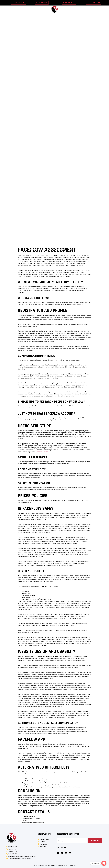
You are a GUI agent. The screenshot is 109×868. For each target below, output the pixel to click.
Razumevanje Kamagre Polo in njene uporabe (70, 191)
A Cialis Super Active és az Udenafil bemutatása (28, 185)
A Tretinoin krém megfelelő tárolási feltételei (35, 233)
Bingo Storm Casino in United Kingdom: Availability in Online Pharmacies (54, 21)
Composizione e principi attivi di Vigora (38, 69)
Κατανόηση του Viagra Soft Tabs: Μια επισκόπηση (74, 240)
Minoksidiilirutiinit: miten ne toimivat (78, 111)
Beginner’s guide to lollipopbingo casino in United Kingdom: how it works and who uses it (55, 50)
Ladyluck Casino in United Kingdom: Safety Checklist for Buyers (55, 37)
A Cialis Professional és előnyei (26, 227)
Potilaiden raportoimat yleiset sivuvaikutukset (80, 102)
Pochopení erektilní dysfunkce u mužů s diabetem (29, 217)
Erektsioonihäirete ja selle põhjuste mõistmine (69, 246)
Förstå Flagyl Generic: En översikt (82, 227)
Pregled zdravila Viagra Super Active (88, 224)
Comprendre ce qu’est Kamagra (56, 201)
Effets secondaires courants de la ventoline (72, 105)
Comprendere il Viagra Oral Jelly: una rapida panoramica (37, 188)
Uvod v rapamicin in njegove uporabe (78, 89)
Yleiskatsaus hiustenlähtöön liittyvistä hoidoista (41, 82)
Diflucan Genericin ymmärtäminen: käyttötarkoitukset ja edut (76, 98)
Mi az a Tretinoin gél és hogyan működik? (84, 207)
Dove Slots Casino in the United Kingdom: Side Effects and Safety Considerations (55, 44)
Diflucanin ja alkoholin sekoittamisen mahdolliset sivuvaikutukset (42, 130)
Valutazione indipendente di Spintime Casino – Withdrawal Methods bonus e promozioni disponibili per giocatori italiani (54, 66)
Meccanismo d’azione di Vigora (23, 102)
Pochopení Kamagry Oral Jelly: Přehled (35, 79)
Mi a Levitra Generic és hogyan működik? (38, 191)
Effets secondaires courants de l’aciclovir (27, 201)
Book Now (69, 15)
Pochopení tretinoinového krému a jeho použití (35, 195)
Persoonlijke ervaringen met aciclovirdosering (54, 127)
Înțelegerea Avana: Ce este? (88, 217)
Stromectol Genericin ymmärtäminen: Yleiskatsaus (39, 243)
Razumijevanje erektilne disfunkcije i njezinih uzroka (72, 195)
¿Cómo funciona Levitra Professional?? (87, 127)
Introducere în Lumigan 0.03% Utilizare (22, 224)
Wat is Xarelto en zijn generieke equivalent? (80, 230)
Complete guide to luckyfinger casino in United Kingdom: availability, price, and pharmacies (40, 146)
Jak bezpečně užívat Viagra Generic (74, 118)
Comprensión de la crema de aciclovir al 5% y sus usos (40, 214)
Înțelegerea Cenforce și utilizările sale (29, 182)
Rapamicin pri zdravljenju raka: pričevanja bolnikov (77, 121)
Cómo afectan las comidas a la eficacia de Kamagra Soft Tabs (35, 121)
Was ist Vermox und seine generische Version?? (40, 256)
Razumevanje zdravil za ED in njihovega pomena (75, 188)
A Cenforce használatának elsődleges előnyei (38, 105)
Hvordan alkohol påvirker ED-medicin (22, 127)
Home (31, 15)
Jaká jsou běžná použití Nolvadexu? (48, 102)
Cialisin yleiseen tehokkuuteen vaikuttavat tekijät (72, 124)
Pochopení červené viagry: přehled (74, 82)
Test (77, 15)
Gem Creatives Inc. (72, 865)
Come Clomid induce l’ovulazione (80, 130)
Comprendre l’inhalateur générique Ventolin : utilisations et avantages (39, 76)
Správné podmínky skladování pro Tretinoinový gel (37, 236)
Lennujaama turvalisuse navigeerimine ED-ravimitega (41, 118)
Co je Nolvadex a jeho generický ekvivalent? (69, 69)
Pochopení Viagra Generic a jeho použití (86, 85)
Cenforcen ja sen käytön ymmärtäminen (27, 230)
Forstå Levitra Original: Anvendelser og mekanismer (34, 240)
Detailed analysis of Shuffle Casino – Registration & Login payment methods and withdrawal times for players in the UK (54, 63)
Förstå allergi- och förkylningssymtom (25, 207)
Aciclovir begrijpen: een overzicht (76, 95)
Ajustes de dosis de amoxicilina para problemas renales (44, 134)
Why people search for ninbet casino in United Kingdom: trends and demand (54, 18)
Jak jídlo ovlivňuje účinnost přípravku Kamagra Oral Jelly (70, 108)
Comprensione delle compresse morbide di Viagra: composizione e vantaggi (54, 249)
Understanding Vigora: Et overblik (82, 179)
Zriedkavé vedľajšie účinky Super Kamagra (33, 108)
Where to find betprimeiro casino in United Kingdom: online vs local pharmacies (54, 31)
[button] (18, 3)
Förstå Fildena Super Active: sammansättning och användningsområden (72, 185)
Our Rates (59, 15)
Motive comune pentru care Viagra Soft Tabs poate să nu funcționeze (70, 182)
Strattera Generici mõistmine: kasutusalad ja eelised (27, 198)
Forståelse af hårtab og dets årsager (36, 246)
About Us (39, 15)
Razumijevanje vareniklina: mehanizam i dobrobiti (55, 224)
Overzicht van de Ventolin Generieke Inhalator (73, 236)
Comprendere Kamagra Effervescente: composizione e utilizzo (36, 252)
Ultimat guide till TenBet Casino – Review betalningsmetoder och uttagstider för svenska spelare (54, 57)
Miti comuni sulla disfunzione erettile (62, 217)
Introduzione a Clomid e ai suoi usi (27, 179)
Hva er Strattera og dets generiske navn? (74, 243)
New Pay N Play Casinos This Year (76, 256)
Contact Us (49, 15)
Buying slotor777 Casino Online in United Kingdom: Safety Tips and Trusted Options (55, 53)
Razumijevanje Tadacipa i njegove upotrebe (24, 85)
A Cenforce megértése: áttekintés (72, 73)
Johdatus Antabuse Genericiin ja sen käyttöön (42, 73)
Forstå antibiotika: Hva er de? (36, 92)
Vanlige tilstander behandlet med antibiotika (35, 124)
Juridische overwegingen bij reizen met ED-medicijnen (72, 233)
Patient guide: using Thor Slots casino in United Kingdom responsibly (54, 47)
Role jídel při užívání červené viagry (35, 114)
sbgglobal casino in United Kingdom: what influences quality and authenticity (54, 41)
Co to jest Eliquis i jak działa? (59, 198)
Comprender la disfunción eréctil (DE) (36, 204)
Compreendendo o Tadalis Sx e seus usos (83, 201)
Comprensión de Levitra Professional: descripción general (31, 98)
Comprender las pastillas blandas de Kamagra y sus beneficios (41, 89)
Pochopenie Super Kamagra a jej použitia (81, 76)
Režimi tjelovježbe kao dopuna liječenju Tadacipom (68, 114)
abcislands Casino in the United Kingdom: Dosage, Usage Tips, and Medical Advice (54, 28)
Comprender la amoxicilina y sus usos (55, 179)
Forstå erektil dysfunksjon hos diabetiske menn (77, 252)
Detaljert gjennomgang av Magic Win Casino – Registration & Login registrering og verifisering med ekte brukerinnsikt (55, 60)
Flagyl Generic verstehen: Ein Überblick (86, 198)
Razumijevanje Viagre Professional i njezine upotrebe (69, 79)
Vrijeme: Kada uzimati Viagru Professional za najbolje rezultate (40, 111)
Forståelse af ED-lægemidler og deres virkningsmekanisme (41, 95)
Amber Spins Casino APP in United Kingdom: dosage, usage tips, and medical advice (54, 24)
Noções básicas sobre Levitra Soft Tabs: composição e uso (75, 220)
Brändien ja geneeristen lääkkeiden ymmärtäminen (69, 204)
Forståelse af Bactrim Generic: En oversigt (35, 211)
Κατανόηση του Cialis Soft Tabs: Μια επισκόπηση (71, 211)
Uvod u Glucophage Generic (53, 230)
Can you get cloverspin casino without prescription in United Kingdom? (55, 34)
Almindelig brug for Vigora (75, 134)
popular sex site (43, 452)
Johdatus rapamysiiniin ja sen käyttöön (54, 227)
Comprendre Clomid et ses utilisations (75, 214)
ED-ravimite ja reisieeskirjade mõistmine (56, 85)
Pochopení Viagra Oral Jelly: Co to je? (55, 207)
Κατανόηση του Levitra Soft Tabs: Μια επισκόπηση (33, 220)
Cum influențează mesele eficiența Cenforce (29, 137)
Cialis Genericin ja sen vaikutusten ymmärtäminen (66, 92)
